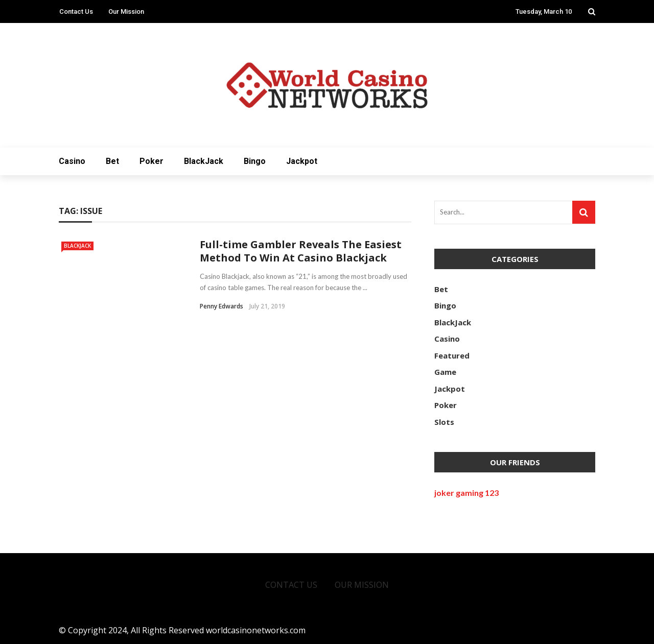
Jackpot (302, 161)
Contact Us (76, 11)
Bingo (255, 161)
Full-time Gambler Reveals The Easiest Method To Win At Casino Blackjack (301, 251)
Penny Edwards (221, 306)
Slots (444, 422)
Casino (72, 161)
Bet (112, 161)
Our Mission (126, 11)
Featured (452, 355)
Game (445, 372)
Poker (151, 161)
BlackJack (204, 161)
